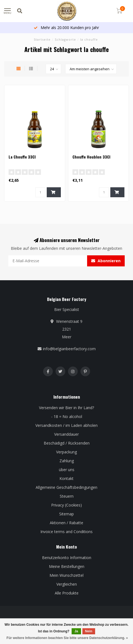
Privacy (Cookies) (66, 505)
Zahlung (67, 461)
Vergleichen (67, 584)
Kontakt (66, 478)
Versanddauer (66, 434)
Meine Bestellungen (67, 566)
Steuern (67, 496)
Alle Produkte (67, 593)
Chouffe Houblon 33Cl (91, 157)
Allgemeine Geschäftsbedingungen (66, 487)
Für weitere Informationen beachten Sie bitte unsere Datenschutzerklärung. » (67, 638)
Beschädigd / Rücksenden (67, 443)
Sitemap (66, 514)
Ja (76, 631)
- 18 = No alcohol (67, 416)
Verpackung (66, 452)
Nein (89, 631)
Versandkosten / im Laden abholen (66, 425)
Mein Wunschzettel (66, 575)
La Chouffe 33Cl (22, 157)
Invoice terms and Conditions (66, 532)
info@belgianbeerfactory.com (69, 349)
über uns (67, 470)
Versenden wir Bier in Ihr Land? (66, 408)
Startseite (42, 39)
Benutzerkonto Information (67, 558)
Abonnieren (106, 261)
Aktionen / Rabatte (66, 523)
